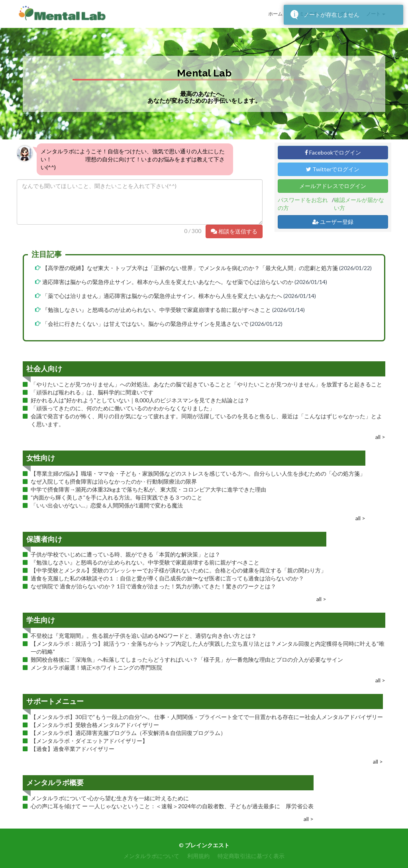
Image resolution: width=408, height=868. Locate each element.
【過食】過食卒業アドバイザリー (73, 749)
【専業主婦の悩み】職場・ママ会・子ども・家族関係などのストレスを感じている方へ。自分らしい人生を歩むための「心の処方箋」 (198, 473)
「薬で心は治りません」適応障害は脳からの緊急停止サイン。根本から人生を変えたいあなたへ (162, 296)
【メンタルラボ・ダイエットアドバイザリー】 (89, 741)
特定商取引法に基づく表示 (251, 856)
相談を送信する (234, 231)
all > (380, 437)
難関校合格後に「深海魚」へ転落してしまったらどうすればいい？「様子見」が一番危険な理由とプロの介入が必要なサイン (187, 659)
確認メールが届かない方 (359, 204)
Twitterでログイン (333, 169)
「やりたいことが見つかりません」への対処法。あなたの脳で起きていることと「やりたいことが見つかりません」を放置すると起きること (206, 384)
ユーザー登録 (333, 222)
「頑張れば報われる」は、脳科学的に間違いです (92, 392)
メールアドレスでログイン (333, 186)
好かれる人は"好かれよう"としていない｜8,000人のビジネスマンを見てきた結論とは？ (140, 400)
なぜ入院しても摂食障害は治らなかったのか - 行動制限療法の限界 (114, 481)
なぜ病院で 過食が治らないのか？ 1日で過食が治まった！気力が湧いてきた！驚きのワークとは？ (153, 586)
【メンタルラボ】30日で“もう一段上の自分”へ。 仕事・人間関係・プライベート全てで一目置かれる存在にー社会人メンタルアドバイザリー (207, 717)
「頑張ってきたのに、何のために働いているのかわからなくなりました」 (123, 408)
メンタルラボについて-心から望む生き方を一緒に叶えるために (110, 798)
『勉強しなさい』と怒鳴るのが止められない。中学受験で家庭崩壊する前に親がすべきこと (157, 310)
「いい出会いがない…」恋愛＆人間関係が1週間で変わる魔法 (107, 505)
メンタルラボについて (151, 856)
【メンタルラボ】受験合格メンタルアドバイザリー (95, 725)
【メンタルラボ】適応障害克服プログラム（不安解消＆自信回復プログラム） (128, 733)
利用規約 (198, 856)
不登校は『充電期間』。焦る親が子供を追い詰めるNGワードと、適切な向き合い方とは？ (144, 636)
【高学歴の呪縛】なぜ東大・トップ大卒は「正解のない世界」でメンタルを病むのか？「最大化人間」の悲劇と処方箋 (190, 268)
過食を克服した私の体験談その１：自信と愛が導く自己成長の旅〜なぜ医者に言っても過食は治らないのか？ (167, 578)
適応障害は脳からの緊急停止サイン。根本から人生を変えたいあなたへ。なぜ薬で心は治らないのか (168, 282)
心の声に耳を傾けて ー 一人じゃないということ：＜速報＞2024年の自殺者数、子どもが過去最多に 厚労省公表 (172, 806)
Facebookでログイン (333, 152)
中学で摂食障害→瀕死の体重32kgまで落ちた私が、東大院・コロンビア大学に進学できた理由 (148, 489)
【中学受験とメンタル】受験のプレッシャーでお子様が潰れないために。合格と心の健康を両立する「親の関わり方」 (178, 570)
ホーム (275, 14)
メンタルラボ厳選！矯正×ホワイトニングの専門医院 (96, 667)
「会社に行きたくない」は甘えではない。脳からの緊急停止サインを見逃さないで (145, 324)
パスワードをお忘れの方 (303, 204)
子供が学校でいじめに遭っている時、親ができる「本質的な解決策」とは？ (126, 554)
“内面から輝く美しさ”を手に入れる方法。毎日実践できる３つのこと (117, 497)
